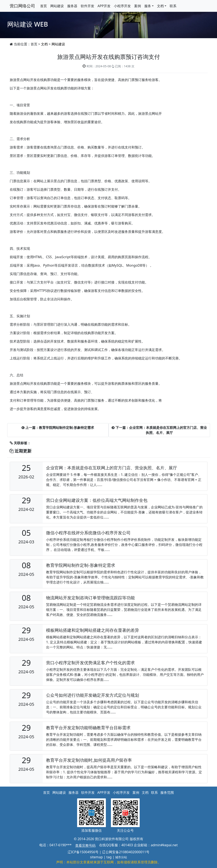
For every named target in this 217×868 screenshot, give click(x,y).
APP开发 (104, 6)
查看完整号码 (85, 845)
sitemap (96, 857)
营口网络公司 (22, 6)
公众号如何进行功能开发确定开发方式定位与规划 (93, 695)
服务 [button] (148, 6)
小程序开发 (122, 6)
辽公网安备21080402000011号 (126, 852)
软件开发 (87, 6)
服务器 (72, 6)
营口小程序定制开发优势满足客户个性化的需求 (90, 663)
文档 (44, 44)
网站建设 (57, 6)
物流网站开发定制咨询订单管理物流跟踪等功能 (90, 598)
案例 (138, 6)
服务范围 (167, 792)
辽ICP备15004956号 (83, 852)
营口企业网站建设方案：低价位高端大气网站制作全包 (97, 500)
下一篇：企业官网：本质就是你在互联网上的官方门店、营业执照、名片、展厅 (159, 430)
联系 (173, 6)
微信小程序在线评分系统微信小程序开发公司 (88, 533)
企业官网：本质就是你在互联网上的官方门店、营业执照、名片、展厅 (112, 468)
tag (109, 857)
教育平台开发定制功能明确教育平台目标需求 (88, 728)
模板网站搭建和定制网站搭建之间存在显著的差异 (93, 630)
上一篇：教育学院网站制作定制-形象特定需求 (58, 428)
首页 (44, 6)
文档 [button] (160, 6)
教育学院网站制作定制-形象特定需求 (81, 565)
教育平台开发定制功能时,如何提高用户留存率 (89, 760)
